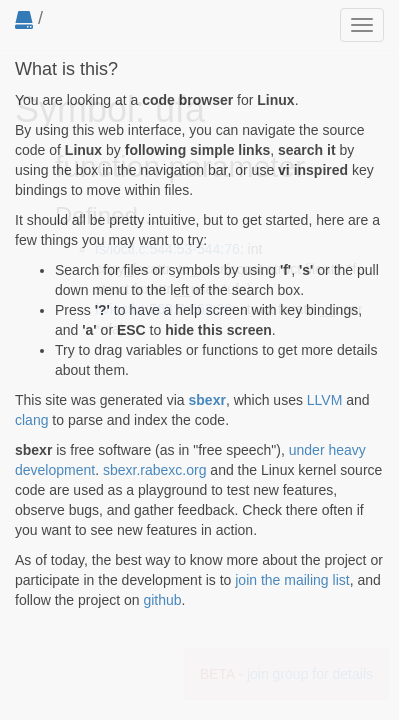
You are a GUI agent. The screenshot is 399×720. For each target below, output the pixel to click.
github (162, 600)
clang (31, 420)
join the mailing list (292, 580)
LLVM (325, 400)
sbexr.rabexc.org (155, 470)
